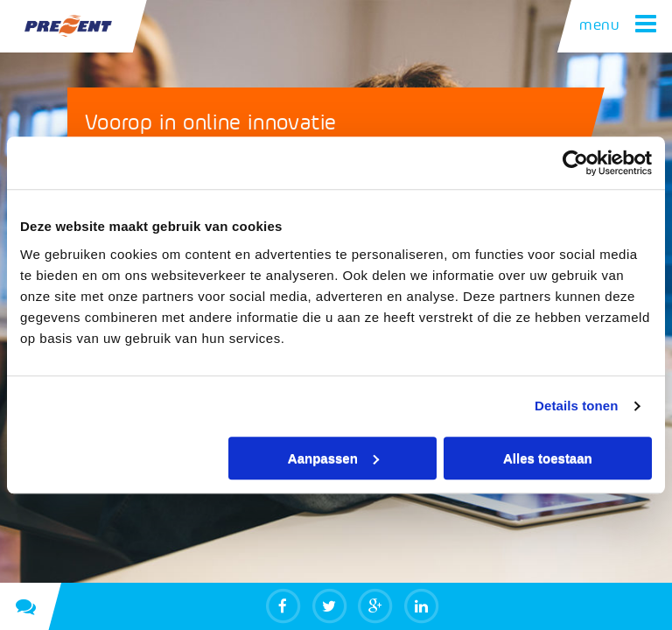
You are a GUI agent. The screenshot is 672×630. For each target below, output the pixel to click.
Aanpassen (333, 458)
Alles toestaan (548, 458)
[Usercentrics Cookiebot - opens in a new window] (575, 163)
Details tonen (576, 406)
